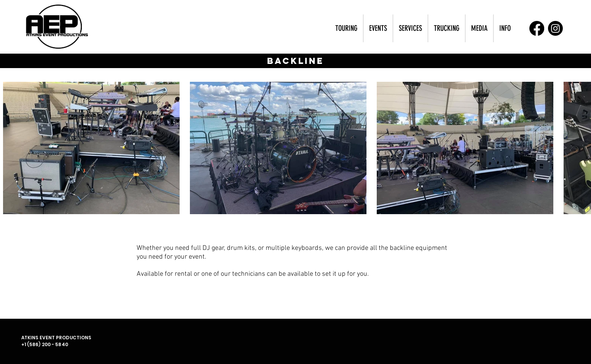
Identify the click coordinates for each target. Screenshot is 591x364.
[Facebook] (537, 28)
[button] (346, 28)
